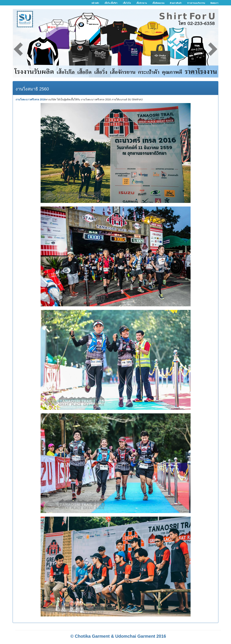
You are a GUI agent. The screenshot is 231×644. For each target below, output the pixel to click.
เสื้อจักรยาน (142, 3)
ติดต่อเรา (214, 3)
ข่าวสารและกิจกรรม (196, 3)
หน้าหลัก (95, 3)
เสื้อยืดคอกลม (158, 3)
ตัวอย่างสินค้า (176, 3)
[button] (28, 43)
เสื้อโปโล (127, 3)
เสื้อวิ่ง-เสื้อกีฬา (111, 3)
